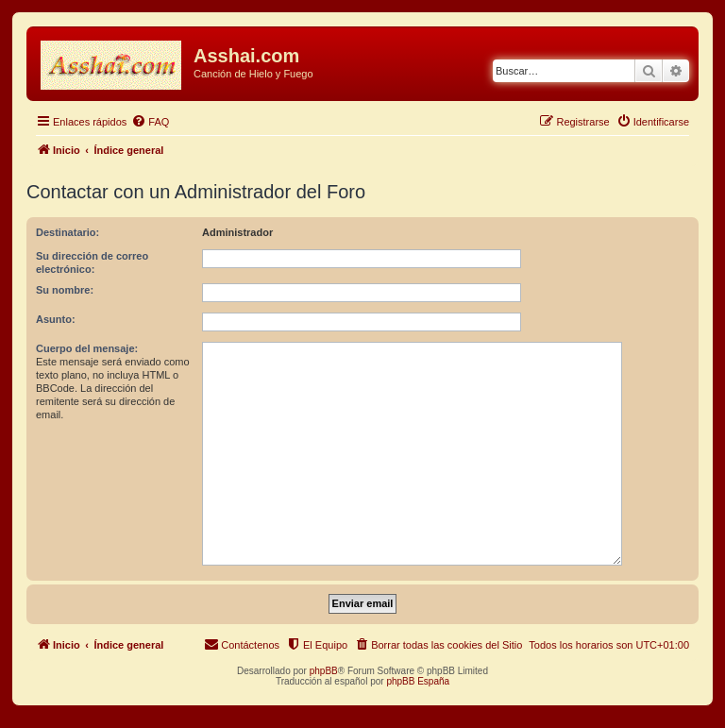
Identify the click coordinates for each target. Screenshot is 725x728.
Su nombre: (65, 290)
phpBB (324, 671)
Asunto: (56, 319)
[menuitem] (150, 122)
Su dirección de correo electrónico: (92, 262)
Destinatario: (67, 232)
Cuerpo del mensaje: (87, 348)
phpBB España (418, 681)
